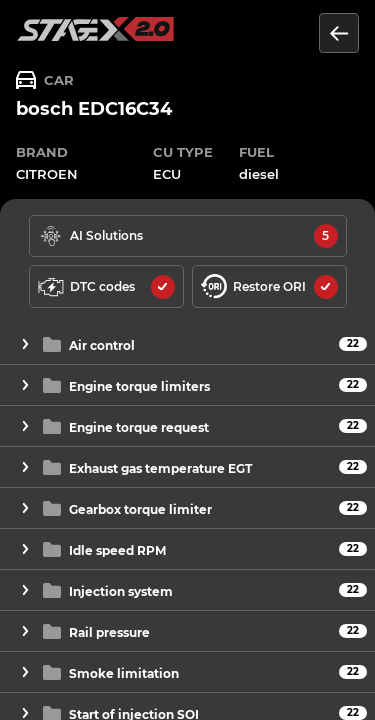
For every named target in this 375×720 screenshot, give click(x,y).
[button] (187, 344)
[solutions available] (188, 236)
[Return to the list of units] (339, 33)
